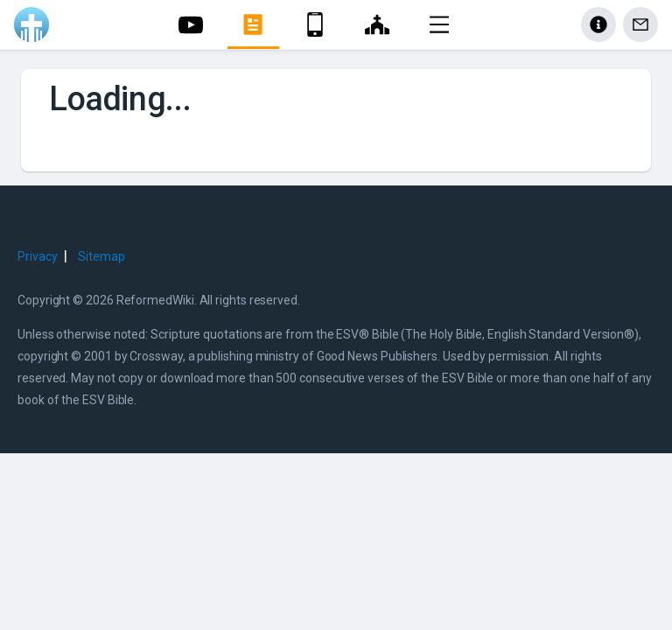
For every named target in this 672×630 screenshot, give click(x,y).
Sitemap (101, 256)
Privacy (37, 256)
